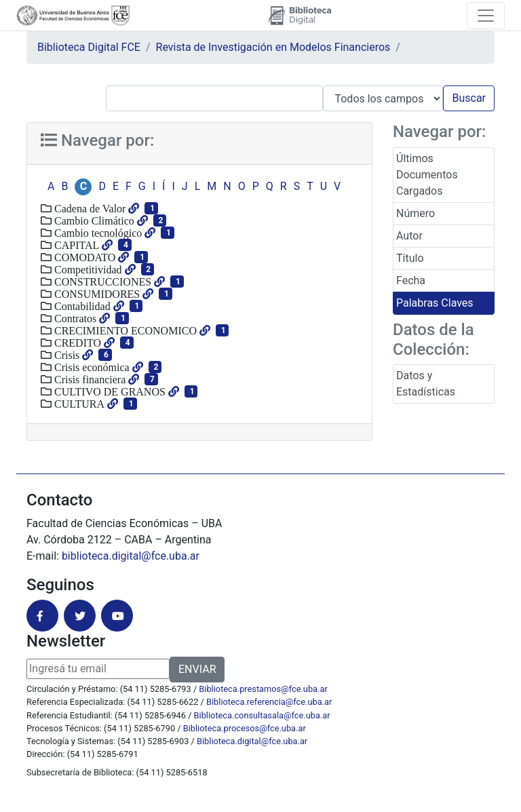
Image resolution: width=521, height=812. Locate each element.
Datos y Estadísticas (426, 384)
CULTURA (78, 404)
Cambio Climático (93, 220)
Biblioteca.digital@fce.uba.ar (252, 741)
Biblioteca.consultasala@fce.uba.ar (262, 715)
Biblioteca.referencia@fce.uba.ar (269, 702)
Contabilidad (81, 306)
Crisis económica (91, 367)
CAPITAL (75, 245)
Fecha (411, 281)
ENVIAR (197, 669)
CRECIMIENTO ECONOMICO (124, 330)
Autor (409, 236)
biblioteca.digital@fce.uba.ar (131, 556)
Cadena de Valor (89, 208)
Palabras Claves (435, 303)
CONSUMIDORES (96, 294)
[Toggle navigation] (486, 16)
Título (410, 258)
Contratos (74, 318)
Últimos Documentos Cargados (427, 175)
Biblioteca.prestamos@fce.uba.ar (263, 689)
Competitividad (87, 269)
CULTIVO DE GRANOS (109, 391)
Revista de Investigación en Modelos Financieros (273, 47)
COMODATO (83, 257)
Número (416, 213)
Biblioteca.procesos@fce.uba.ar (245, 728)
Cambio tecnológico (97, 233)
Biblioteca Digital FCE (89, 47)
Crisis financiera (89, 379)
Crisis (65, 355)
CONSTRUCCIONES (101, 282)
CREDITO (76, 343)
